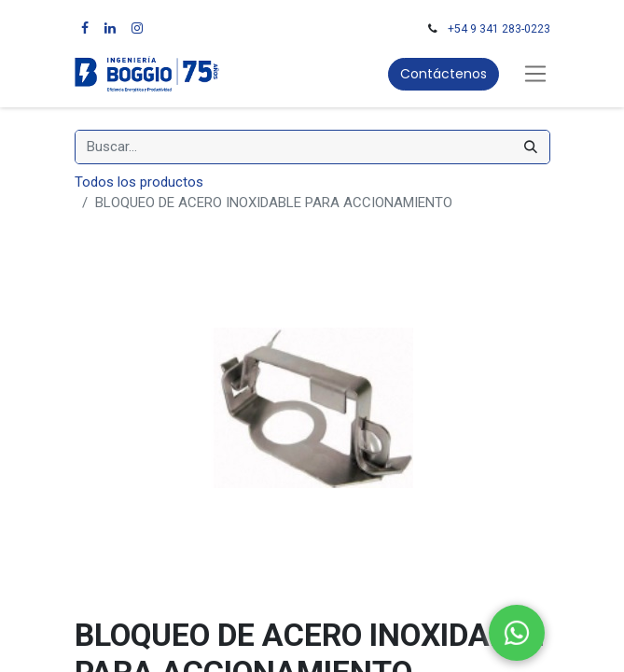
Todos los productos (139, 182)
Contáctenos (444, 74)
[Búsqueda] (531, 147)
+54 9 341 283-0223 (499, 29)
